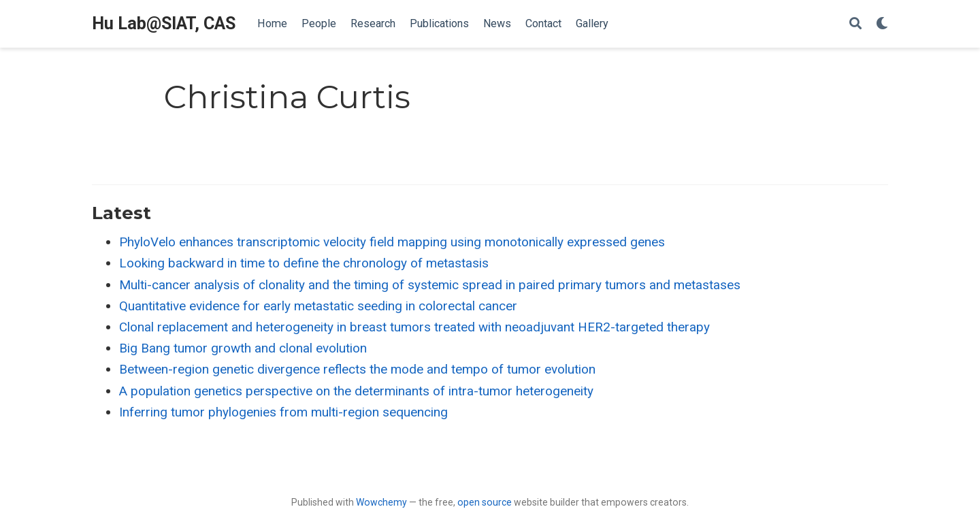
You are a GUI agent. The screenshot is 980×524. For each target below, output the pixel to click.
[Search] (855, 24)
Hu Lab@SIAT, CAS (164, 23)
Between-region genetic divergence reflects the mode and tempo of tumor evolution (357, 369)
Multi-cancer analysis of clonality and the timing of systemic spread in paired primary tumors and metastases (430, 285)
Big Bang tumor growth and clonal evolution (243, 348)
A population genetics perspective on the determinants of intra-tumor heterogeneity (356, 391)
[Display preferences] (882, 24)
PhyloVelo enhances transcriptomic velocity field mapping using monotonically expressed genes (392, 242)
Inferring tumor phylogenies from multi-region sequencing (283, 412)
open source (485, 502)
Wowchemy (381, 502)
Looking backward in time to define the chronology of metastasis (304, 263)
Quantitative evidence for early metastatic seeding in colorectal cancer (318, 306)
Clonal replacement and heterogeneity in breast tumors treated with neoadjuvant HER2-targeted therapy (414, 327)
